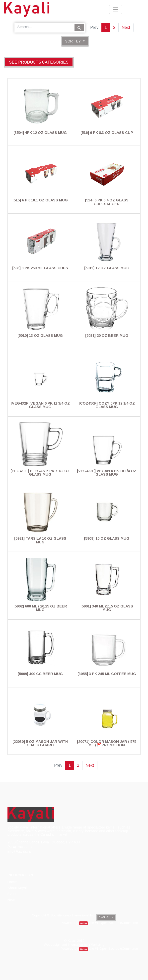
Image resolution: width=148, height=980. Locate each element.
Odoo (83, 923)
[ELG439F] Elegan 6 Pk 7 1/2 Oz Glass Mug (40, 473)
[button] (75, 41)
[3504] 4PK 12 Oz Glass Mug (40, 133)
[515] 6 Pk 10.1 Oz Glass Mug (40, 200)
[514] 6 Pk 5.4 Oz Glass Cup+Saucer (107, 202)
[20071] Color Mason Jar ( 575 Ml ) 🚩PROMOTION (107, 743)
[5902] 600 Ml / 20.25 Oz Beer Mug (40, 608)
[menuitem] (12, 882)
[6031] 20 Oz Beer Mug (107, 336)
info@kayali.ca (19, 851)
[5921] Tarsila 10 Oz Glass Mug (40, 540)
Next (126, 27)
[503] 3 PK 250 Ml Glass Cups (40, 268)
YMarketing (96, 945)
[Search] (79, 28)
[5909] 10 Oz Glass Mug (107, 538)
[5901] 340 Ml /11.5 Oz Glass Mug (107, 608)
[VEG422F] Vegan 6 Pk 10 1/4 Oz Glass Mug (107, 473)
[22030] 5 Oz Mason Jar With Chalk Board (40, 743)
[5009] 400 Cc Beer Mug (40, 674)
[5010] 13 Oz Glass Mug (40, 336)
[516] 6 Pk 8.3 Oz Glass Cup (107, 133)
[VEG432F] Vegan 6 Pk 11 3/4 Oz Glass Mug (40, 405)
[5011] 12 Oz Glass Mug (107, 268)
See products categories (39, 62)
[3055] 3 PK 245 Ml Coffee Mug (107, 674)
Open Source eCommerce (119, 923)
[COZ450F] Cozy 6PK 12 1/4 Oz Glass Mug (107, 405)
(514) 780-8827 (20, 847)
